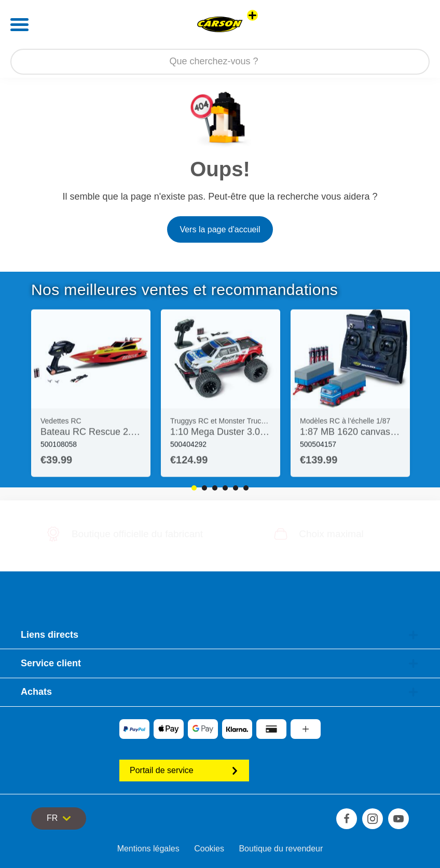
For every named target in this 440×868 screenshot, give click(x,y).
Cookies (209, 849)
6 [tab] (246, 488)
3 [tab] (215, 488)
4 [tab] (225, 488)
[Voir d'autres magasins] (252, 15)
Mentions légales (148, 849)
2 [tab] (204, 488)
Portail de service (184, 770)
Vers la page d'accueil (220, 229)
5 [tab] (236, 488)
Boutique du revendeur (281, 849)
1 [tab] (194, 488)
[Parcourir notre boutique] (220, 62)
